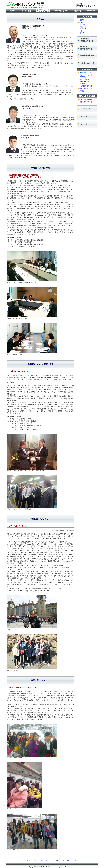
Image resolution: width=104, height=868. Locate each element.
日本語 (82, 20)
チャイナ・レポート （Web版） (86, 76)
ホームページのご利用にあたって (55, 860)
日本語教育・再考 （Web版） (85, 83)
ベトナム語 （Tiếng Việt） (84, 28)
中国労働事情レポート (87, 88)
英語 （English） (83, 32)
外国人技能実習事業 (86, 99)
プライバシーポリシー (71, 860)
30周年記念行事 (84, 79)
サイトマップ (41, 860)
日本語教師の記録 (85, 73)
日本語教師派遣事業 (86, 102)
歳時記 (82, 91)
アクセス (34, 860)
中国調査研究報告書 (86, 86)
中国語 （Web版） (83, 23)
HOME (28, 860)
